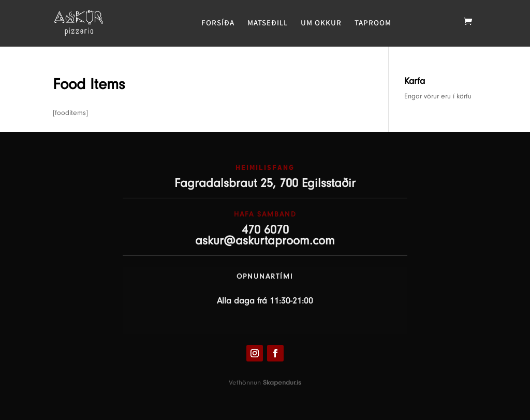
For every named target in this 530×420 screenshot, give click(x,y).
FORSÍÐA (218, 23)
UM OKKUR (321, 23)
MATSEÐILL (268, 23)
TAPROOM (373, 23)
